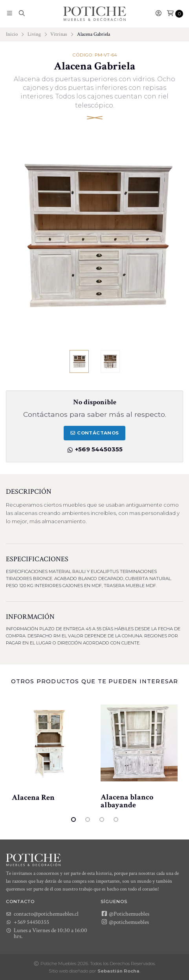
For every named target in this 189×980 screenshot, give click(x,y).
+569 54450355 (95, 449)
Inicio (12, 34)
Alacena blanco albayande (127, 801)
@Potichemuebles (125, 914)
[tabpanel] (50, 749)
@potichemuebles (125, 922)
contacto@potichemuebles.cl (42, 914)
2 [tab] (88, 819)
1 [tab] (73, 819)
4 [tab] (116, 819)
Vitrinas (59, 34)
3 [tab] (102, 819)
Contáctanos (94, 433)
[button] (10, 14)
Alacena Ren (33, 798)
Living (34, 34)
